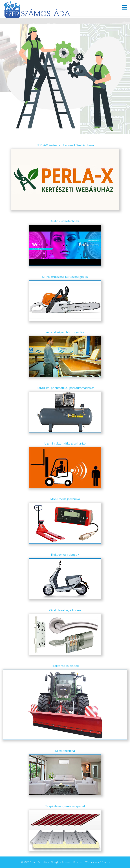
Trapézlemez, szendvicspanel (65, 806)
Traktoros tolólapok (65, 666)
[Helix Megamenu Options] (125, 8)
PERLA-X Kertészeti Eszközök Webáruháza (65, 145)
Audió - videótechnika (65, 221)
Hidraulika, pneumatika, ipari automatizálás (65, 388)
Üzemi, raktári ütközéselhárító (65, 443)
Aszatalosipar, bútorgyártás (65, 332)
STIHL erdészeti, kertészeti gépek (65, 277)
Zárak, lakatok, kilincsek (65, 610)
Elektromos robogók (65, 555)
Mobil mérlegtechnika (65, 499)
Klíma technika (65, 751)
